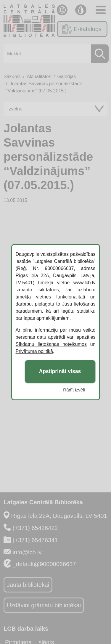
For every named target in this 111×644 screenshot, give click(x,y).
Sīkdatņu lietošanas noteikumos (51, 344)
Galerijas (66, 77)
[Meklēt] (54, 54)
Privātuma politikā (34, 351)
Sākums (12, 77)
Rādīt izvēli (74, 390)
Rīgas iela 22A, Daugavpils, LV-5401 (59, 516)
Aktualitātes (39, 77)
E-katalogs (82, 29)
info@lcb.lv (27, 552)
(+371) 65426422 (35, 528)
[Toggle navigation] (101, 10)
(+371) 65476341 (35, 540)
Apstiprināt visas (60, 371)
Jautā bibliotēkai (28, 585)
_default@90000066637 (44, 564)
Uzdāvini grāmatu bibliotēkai (44, 605)
